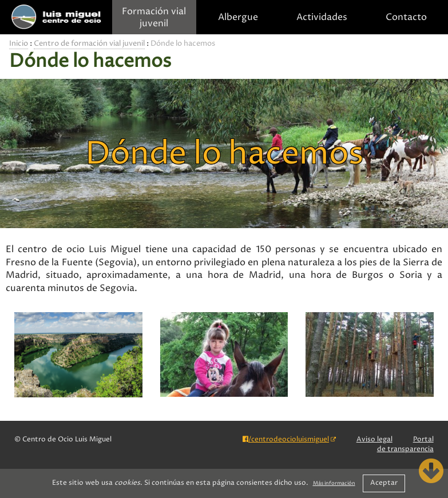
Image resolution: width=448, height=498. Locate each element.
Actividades (322, 17)
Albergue (238, 17)
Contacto (406, 17)
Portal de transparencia (405, 444)
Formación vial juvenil (154, 18)
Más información (334, 484)
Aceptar (384, 483)
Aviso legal (374, 439)
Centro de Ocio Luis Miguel (56, 17)
